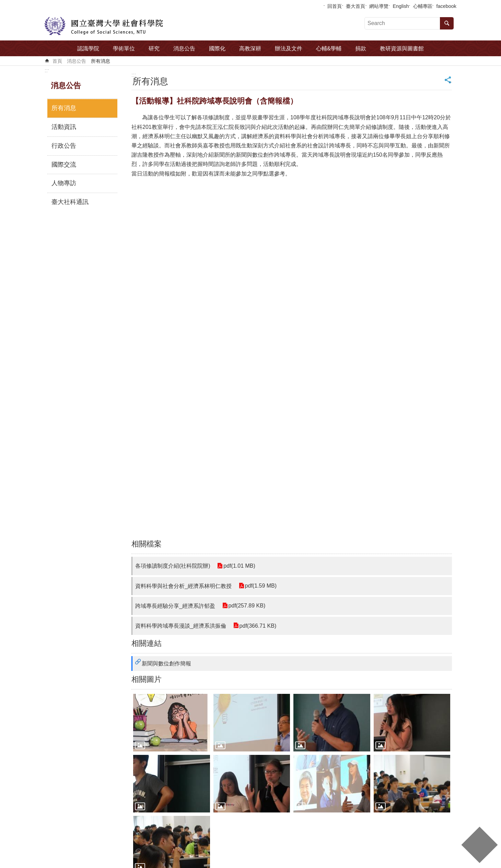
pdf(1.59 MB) (260, 586)
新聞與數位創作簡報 (166, 664)
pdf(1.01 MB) (239, 566)
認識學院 (88, 49)
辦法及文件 (289, 49)
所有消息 (101, 61)
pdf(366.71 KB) (258, 626)
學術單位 (124, 49)
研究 (154, 49)
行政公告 (64, 146)
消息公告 (184, 49)
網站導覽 (379, 6)
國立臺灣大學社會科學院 (104, 26)
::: (47, 70)
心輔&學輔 (329, 49)
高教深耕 (250, 49)
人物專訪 (64, 183)
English (401, 6)
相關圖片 (147, 679)
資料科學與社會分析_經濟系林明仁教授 (183, 586)
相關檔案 (147, 544)
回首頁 (335, 6)
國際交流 (64, 165)
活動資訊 (64, 127)
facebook (446, 6)
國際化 (217, 49)
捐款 (361, 49)
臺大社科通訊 (70, 202)
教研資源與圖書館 (402, 49)
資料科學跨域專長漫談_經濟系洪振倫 (181, 626)
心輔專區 (423, 6)
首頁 (57, 61)
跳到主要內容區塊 (4, 4)
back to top (479, 845)
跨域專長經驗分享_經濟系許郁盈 (175, 606)
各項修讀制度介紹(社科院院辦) (173, 566)
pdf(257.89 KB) (247, 606)
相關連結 (147, 643)
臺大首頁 (356, 6)
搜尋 (447, 23)
